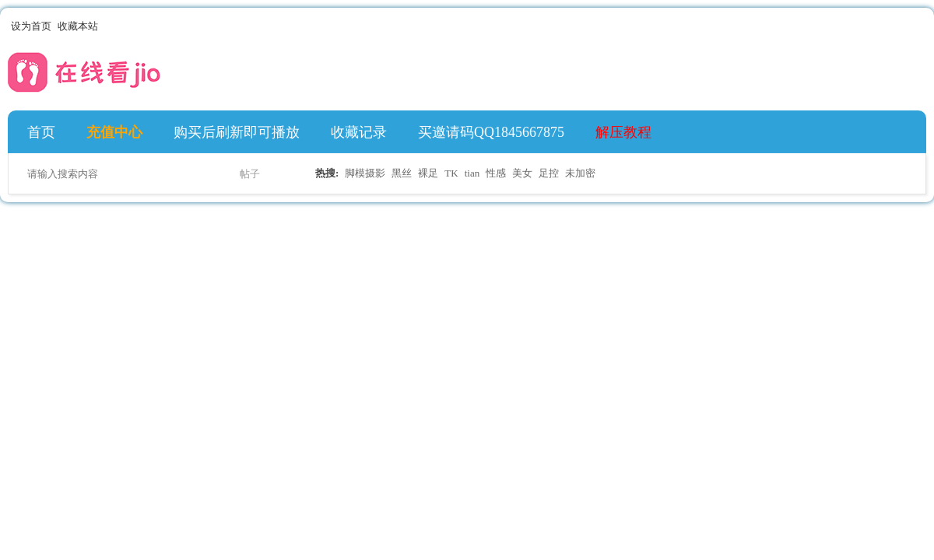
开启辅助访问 (904, 26)
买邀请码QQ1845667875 (491, 132)
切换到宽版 (917, 26)
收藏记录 (359, 132)
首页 (41, 132)
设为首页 (31, 26)
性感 (496, 173)
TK (451, 173)
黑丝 (402, 173)
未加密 (580, 173)
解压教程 (623, 132)
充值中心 (114, 132)
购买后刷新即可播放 (237, 132)
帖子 (250, 174)
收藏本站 (78, 26)
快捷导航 (909, 132)
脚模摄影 (365, 173)
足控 (549, 173)
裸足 (428, 173)
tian (472, 173)
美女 (522, 173)
